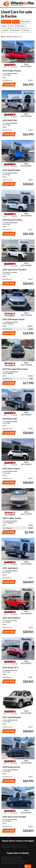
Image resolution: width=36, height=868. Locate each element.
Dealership (16, 30)
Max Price (21, 26)
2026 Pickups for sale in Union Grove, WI (14, 847)
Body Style (26, 22)
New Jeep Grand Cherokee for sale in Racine (15, 861)
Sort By (27, 30)
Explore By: (6, 22)
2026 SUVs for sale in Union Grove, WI (13, 845)
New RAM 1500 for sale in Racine (12, 857)
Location (6, 30)
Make (5, 26)
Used (16, 22)
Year (12, 26)
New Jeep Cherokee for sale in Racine (13, 863)
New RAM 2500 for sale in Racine (12, 859)
